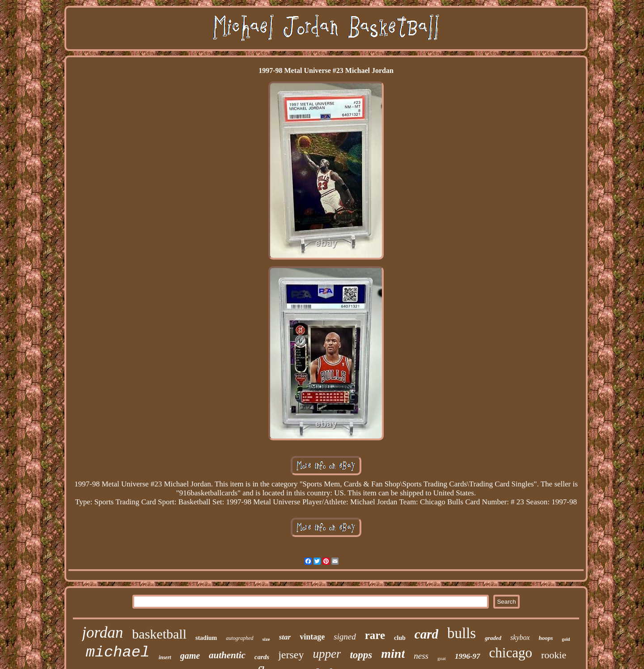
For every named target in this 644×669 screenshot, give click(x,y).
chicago (511, 653)
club (400, 638)
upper (327, 654)
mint (393, 654)
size (266, 639)
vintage (312, 637)
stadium (206, 638)
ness (421, 656)
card (426, 634)
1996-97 (468, 656)
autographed (239, 638)
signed (345, 637)
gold (566, 639)
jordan (102, 633)
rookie (554, 655)
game (190, 656)
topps (361, 655)
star (285, 637)
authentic (227, 655)
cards (262, 657)
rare (375, 635)
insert (165, 657)
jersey (291, 655)
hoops (546, 638)
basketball (159, 634)
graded (493, 638)
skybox (520, 637)
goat (442, 658)
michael (118, 652)
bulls (462, 633)
